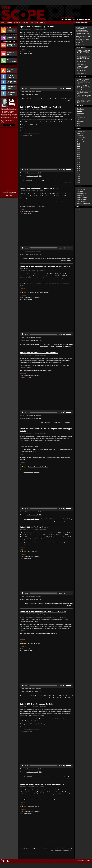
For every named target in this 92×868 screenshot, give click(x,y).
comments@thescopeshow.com (32, 52)
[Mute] (64, 89)
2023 (78, 148)
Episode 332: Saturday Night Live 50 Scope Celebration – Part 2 (83, 68)
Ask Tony (25, 22)
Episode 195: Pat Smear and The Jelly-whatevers (39, 353)
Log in (79, 210)
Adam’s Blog (80, 191)
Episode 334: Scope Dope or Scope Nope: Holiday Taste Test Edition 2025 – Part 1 (84, 58)
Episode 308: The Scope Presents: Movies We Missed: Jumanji (83, 81)
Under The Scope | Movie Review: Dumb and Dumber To (42, 784)
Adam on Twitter (81, 189)
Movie (33, 344)
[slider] (44, 89)
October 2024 (81, 140)
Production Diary (81, 117)
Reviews (37, 344)
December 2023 (81, 142)
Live (37, 22)
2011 (78, 173)
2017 (78, 160)
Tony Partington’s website (84, 203)
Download (38, 92)
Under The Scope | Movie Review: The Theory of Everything (43, 611)
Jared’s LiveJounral (82, 197)
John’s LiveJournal (82, 199)
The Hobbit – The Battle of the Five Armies (38, 292)
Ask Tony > (9, 125)
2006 (78, 183)
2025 (78, 144)
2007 (78, 181)
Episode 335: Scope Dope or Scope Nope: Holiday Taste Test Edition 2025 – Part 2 (84, 52)
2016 (78, 162)
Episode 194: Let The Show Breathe (34, 527)
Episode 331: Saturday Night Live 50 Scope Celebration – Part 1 (83, 72)
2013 (78, 168)
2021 (78, 152)
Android (36, 95)
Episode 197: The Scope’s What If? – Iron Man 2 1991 (41, 107)
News (79, 115)
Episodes (29, 99)
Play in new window (30, 92)
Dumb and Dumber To (33, 806)
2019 (78, 156)
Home (3, 22)
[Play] (23, 89)
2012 (78, 170)
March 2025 (80, 134)
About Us (9, 22)
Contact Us (17, 22)
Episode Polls (81, 109)
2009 (78, 177)
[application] (46, 89)
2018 (78, 158)
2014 (78, 166)
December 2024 (81, 138)
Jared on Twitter (81, 195)
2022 (78, 150)
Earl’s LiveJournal (82, 193)
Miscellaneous (81, 113)
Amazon (42, 22)
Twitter (79, 123)
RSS (40, 95)
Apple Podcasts (30, 95)
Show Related (81, 121)
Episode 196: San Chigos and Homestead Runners (40, 188)
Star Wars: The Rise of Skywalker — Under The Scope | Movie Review (83, 87)
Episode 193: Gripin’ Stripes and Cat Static (37, 704)
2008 (78, 179)
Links (32, 22)
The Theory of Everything (34, 644)
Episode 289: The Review (84, 92)
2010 (78, 175)
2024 (78, 146)
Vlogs (79, 125)
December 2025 (81, 132)
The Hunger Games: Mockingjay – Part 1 (38, 467)
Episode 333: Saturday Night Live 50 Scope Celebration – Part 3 (83, 63)
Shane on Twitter (81, 201)
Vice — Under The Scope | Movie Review (84, 101)
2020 (78, 154)
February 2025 (81, 136)
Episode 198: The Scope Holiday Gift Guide (37, 27)
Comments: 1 (67, 423)
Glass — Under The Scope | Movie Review (84, 96)
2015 (78, 164)
